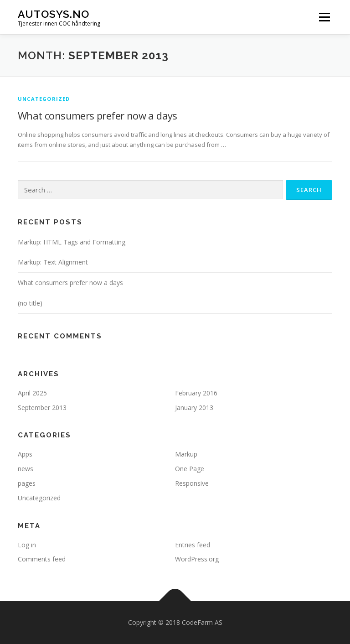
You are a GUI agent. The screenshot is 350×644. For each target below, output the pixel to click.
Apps (25, 454)
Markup (186, 454)
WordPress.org (197, 559)
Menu (324, 17)
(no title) (30, 303)
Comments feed (42, 559)
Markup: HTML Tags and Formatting (72, 242)
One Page (190, 469)
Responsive (192, 483)
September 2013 (42, 408)
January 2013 (194, 408)
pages (27, 483)
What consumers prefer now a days (98, 115)
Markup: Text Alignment (53, 262)
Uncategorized (44, 99)
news (26, 469)
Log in (27, 545)
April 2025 (32, 393)
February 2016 (196, 393)
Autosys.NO (54, 14)
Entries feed (193, 545)
